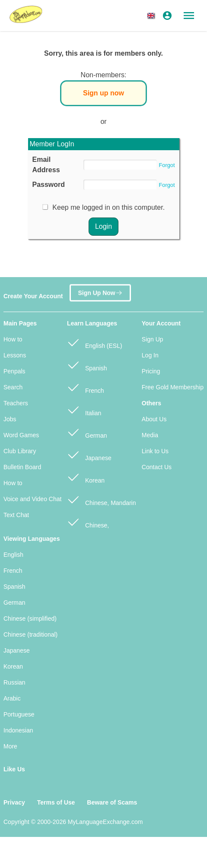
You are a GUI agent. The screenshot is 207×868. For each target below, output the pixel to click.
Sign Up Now (100, 292)
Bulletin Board (22, 467)
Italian (84, 409)
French (85, 387)
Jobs (10, 419)
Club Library (20, 451)
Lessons (15, 355)
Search (13, 387)
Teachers (16, 403)
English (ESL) (94, 342)
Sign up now (103, 93)
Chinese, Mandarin (101, 499)
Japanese (89, 454)
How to (13, 339)
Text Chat (16, 515)
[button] (153, 16)
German (87, 432)
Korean (86, 477)
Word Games (21, 435)
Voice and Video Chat (32, 499)
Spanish (87, 365)
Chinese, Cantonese (88, 526)
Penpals (14, 371)
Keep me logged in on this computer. (108, 207)
